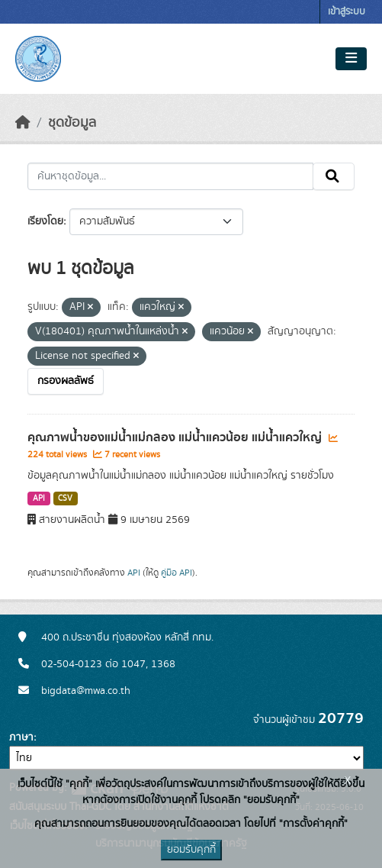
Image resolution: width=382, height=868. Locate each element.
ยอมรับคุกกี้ (191, 850)
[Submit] (334, 176)
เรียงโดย (45, 221)
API (39, 499)
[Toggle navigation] (351, 59)
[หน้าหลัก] (23, 123)
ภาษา (21, 737)
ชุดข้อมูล (72, 123)
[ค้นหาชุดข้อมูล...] (170, 176)
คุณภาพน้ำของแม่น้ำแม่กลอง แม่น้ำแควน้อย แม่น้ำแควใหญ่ (176, 437)
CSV (65, 499)
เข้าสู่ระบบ (347, 12)
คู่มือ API (177, 573)
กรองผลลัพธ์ (66, 381)
